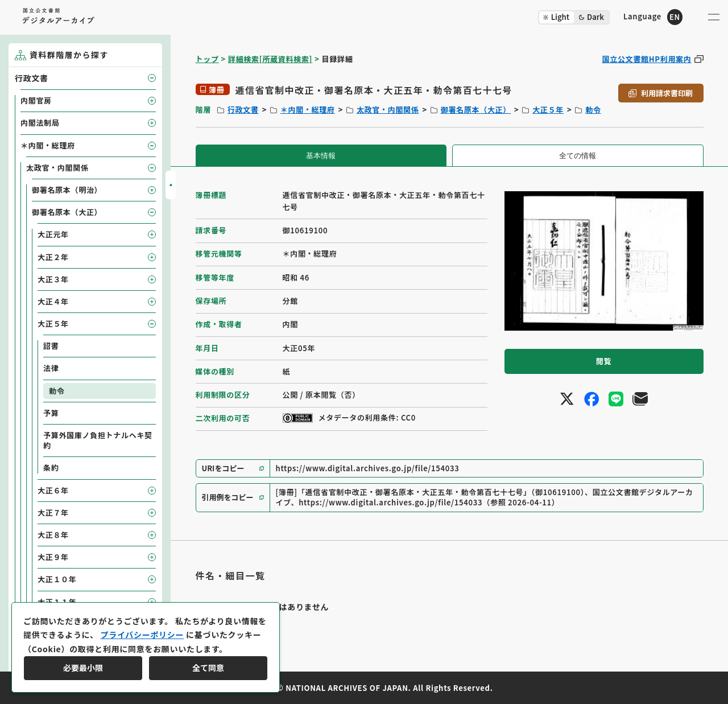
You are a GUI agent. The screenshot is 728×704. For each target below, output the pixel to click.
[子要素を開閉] (152, 78)
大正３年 (53, 279)
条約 (51, 468)
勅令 (593, 110)
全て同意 (208, 668)
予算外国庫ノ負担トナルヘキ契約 (98, 440)
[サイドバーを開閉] (171, 185)
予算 (51, 413)
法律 (51, 368)
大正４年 (53, 301)
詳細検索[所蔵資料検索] (270, 59)
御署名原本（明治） (67, 190)
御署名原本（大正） (476, 110)
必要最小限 (83, 668)
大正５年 (548, 110)
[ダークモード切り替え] (574, 17)
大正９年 (53, 557)
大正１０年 (57, 579)
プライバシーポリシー (142, 635)
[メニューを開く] (714, 17)
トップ (207, 59)
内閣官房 (36, 100)
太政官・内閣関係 (388, 110)
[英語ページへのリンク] (653, 17)
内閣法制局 (40, 123)
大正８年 (53, 535)
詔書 (51, 346)
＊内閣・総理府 (308, 110)
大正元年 (53, 234)
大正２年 (53, 257)
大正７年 (53, 512)
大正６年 (53, 490)
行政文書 (243, 110)
